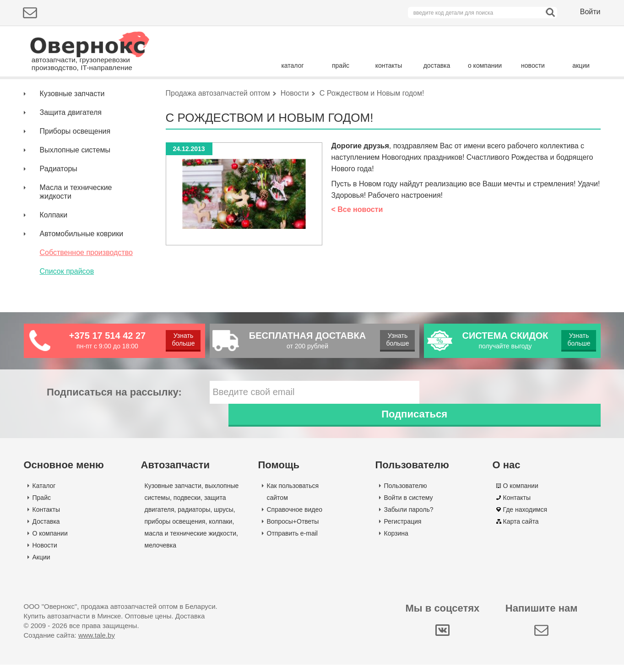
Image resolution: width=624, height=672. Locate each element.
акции (581, 65)
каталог (292, 65)
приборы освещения (175, 529)
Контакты (46, 517)
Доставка (46, 529)
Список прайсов (67, 301)
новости (533, 65)
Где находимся (525, 517)
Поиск (562, 94)
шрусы (224, 517)
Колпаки (54, 245)
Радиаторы (59, 199)
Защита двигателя (71, 143)
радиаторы (194, 517)
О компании (50, 541)
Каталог (44, 493)
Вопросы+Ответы (293, 529)
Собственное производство (86, 283)
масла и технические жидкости (191, 541)
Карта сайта (521, 529)
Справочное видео (295, 517)
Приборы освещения (75, 161)
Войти (590, 12)
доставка (437, 65)
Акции (41, 564)
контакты (389, 65)
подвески (187, 505)
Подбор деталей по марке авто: (78, 95)
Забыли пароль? (409, 517)
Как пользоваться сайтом (293, 499)
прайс (341, 65)
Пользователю (406, 493)
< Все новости (357, 240)
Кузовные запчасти (72, 124)
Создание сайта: (69, 642)
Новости (45, 553)
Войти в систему (409, 505)
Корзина (396, 541)
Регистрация (403, 529)
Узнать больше (183, 370)
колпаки (220, 529)
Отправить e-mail (292, 541)
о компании (485, 65)
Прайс (42, 505)
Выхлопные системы (75, 180)
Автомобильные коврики (82, 264)
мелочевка (161, 553)
